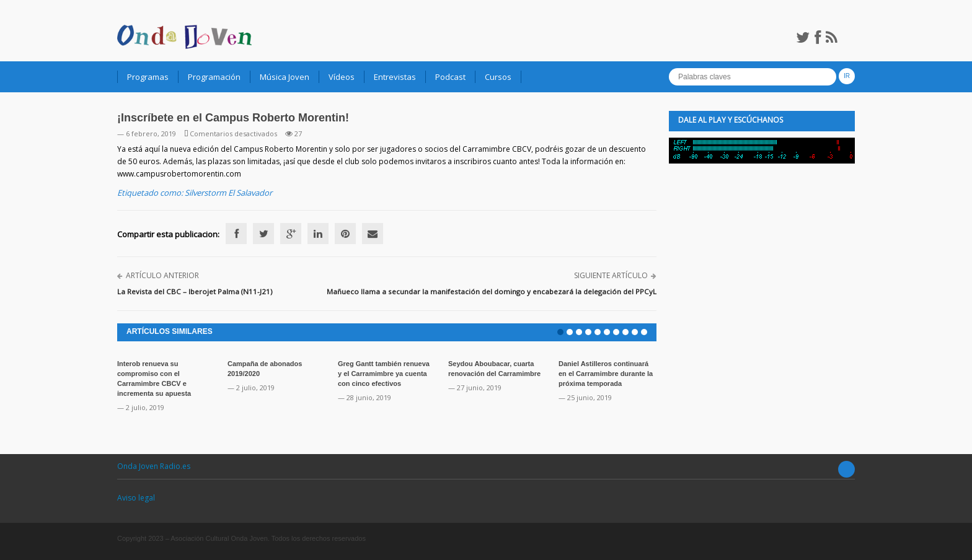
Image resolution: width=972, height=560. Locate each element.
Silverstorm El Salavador (228, 193)
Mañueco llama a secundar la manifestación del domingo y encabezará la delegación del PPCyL (492, 291)
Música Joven (285, 77)
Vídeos (342, 77)
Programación (214, 77)
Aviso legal (136, 498)
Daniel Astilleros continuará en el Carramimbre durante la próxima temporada (606, 374)
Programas (148, 77)
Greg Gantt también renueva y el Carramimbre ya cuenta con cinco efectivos (384, 374)
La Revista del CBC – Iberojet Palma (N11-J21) (195, 291)
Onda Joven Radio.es (154, 466)
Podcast (450, 77)
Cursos (498, 77)
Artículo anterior (162, 275)
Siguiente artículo (611, 275)
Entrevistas (395, 77)
